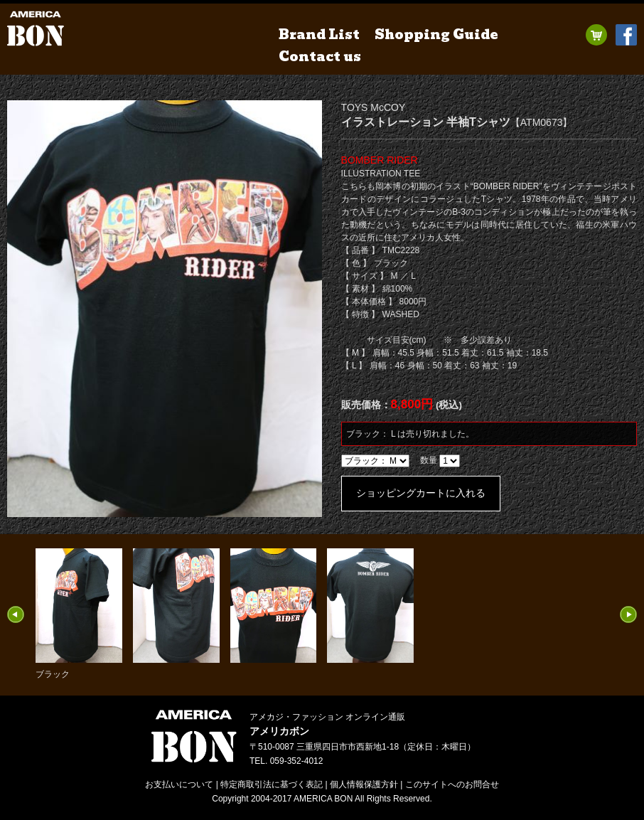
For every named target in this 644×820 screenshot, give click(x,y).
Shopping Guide (436, 34)
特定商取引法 (272, 784)
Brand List (319, 34)
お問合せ (452, 784)
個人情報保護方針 (364, 784)
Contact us (320, 57)
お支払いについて (179, 784)
